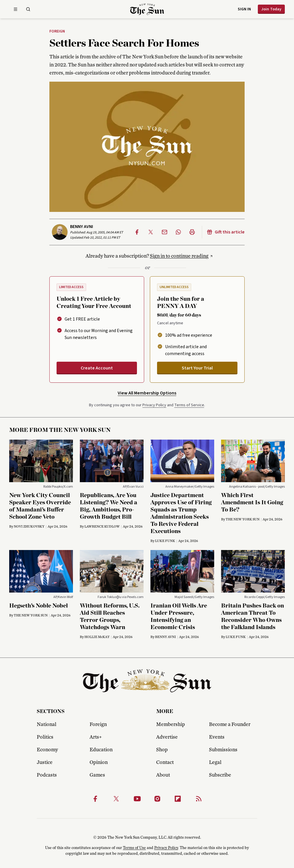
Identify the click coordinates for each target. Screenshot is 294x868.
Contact (165, 762)
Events (217, 737)
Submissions (223, 750)
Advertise (167, 737)
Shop (162, 750)
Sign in (244, 9)
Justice (45, 762)
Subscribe (220, 775)
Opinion (99, 762)
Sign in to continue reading (179, 256)
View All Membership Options (147, 393)
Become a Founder (230, 725)
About (163, 775)
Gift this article (226, 232)
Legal (215, 762)
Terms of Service (189, 405)
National (47, 725)
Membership (171, 725)
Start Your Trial (197, 368)
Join (271, 9)
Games (97, 775)
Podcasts (47, 775)
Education (101, 750)
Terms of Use (134, 848)
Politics (45, 737)
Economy (47, 750)
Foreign (57, 32)
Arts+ (96, 737)
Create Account (97, 368)
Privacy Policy (154, 405)
